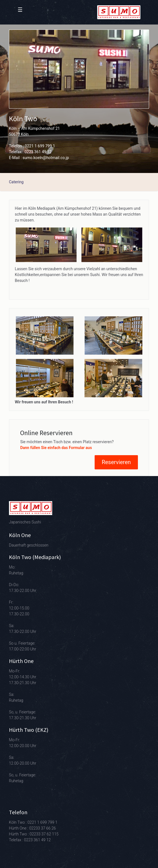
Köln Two (23, 119)
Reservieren (116, 462)
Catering (16, 182)
